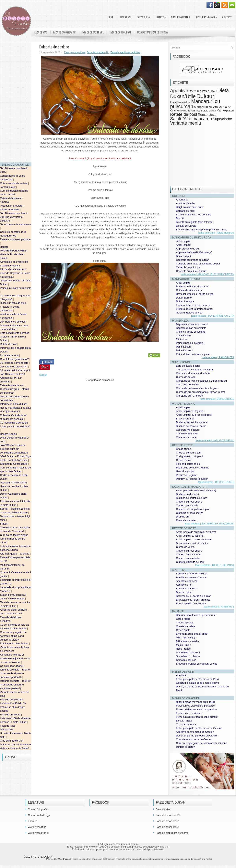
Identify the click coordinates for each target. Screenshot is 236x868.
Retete (162, 17)
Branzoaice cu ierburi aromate (193, 600)
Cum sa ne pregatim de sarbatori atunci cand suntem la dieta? (13, 636)
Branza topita (184, 592)
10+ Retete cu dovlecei (13, 322)
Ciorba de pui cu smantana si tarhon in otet (200, 392)
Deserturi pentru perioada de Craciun (197, 736)
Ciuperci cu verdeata (188, 558)
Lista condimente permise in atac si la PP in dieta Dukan (15, 337)
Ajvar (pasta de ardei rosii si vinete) (196, 490)
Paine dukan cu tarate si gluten (194, 354)
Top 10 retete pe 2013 (13, 374)
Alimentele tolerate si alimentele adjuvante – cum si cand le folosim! (16, 658)
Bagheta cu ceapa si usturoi (192, 324)
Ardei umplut (183, 241)
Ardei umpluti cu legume (190, 411)
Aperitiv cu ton (184, 585)
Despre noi (125, 17)
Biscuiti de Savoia (186, 226)
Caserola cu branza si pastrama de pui (198, 264)
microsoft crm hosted (202, 859)
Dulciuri (43, 375)
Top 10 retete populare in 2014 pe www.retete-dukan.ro (14, 217)
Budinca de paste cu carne (191, 426)
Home (110, 17)
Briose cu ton (183, 449)
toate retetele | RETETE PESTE (216, 482)
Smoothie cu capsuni (188, 652)
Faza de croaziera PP (65, 32)
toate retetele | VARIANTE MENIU (215, 440)
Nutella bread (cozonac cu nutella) (195, 702)
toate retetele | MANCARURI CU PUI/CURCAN (207, 274)
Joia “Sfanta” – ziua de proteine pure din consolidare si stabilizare (14, 449)
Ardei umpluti (183, 245)
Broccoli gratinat (185, 419)
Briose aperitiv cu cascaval (191, 603)
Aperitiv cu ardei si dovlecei (192, 574)
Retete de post (9, 344)
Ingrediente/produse (180, 102)
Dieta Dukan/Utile (180, 17)
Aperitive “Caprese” (187, 588)
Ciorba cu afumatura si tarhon (193, 373)
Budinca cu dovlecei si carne (192, 286)
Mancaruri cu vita (206, 107)
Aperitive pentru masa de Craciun (195, 732)
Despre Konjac (9, 434)
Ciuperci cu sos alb (187, 505)
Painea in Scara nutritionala (16, 288)
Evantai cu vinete (186, 520)
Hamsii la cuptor (185, 471)
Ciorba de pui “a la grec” (190, 396)
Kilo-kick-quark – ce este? (15, 554)
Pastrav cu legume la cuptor (192, 479)
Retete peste (207, 115)
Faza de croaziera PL (93, 32)
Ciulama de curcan (187, 437)
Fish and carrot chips (188, 464)
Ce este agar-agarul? (12, 666)
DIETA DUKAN (144, 17)
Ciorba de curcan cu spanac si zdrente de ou (201, 381)
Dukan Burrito (184, 298)
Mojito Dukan (183, 645)
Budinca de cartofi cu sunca (192, 422)
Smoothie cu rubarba (188, 656)
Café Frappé (183, 619)
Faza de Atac (8, 726)
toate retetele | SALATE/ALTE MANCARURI (209, 523)
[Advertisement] (16, 100)
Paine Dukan (183, 347)
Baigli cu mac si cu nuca (190, 207)
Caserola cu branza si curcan (193, 260)
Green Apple (183, 630)
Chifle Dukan (183, 335)
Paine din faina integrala (190, 343)
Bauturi (194, 91)
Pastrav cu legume (187, 475)
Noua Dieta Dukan (207, 17)
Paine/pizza (225, 110)
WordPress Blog (37, 827)
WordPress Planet (38, 833)
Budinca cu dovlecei (187, 494)
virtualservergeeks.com (176, 859)
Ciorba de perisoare (187, 384)
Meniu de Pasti (188, 111)
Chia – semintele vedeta (14, 183)
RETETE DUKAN (42, 857)
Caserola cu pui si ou (188, 267)
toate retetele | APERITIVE (219, 607)
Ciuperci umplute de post (190, 562)
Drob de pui (183, 517)
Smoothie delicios (186, 660)
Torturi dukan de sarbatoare (16, 224)
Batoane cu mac (185, 211)
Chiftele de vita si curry (189, 290)
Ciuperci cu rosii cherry (189, 502)
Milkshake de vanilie (187, 641)
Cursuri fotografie (38, 809)
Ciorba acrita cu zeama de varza (194, 370)
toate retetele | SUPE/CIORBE (217, 399)
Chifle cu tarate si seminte (191, 332)
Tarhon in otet (8, 187)
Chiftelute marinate (187, 434)
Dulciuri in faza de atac (13, 303)
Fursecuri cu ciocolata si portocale (195, 706)
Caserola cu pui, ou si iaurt (191, 271)
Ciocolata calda (185, 623)
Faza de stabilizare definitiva (153, 32)
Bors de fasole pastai (188, 366)
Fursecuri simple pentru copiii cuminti (197, 717)
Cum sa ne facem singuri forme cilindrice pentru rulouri (14, 539)
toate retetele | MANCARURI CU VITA (213, 316)
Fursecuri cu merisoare (189, 713)
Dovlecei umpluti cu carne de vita (195, 294)
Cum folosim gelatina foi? (15, 359)
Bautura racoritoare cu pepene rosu (196, 615)
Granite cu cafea (185, 626)
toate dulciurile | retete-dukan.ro (216, 233)
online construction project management (145, 859)
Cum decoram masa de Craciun (194, 739)
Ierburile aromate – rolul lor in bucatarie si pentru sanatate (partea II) (15, 673)
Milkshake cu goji (186, 638)
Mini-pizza (182, 339)
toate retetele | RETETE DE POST (215, 565)
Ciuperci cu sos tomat (188, 554)
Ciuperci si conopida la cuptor (193, 509)
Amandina (182, 200)
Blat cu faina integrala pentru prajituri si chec (201, 230)
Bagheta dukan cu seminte (191, 328)
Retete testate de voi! (12, 385)
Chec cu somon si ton (188, 453)
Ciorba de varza (185, 547)
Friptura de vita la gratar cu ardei (195, 309)
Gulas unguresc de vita (189, 313)
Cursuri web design (39, 815)
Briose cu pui (183, 256)
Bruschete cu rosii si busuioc (192, 543)
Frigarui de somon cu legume (193, 468)
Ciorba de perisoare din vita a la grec (197, 388)
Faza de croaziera (11, 715)
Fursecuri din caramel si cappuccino (196, 709)
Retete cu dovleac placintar (15, 239)
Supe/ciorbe (222, 119)
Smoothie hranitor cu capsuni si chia (197, 664)
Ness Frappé (183, 649)
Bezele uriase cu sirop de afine (194, 215)
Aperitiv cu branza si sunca (191, 577)
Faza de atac (41, 32)
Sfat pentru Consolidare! (14, 464)
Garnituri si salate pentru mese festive (197, 683)
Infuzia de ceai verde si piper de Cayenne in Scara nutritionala (15, 273)
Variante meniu (186, 123)
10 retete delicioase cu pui (15, 370)
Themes (33, 821)
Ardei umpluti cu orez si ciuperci (194, 415)
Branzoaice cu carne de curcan (194, 596)
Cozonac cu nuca (186, 724)
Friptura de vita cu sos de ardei (194, 305)
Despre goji (7, 729)
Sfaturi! (4, 524)
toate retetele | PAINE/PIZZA (218, 357)
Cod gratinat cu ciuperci (189, 456)
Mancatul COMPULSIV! (14, 483)
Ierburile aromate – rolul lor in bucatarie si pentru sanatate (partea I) (15, 685)
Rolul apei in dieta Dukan (15, 643)
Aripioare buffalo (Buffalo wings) (194, 252)
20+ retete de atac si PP (14, 367)
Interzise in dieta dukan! (14, 404)
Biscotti (180, 218)
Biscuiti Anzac (184, 721)
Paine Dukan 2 (184, 350)
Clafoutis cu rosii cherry (189, 513)
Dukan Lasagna (185, 301)
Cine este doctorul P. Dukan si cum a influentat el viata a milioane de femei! (16, 744)
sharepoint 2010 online (103, 859)
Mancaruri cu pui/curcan (195, 104)
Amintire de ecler (186, 203)
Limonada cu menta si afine (192, 634)
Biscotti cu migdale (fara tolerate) (195, 222)
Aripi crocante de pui (188, 249)
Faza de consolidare (12, 700)
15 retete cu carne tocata (14, 363)
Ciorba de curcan (186, 377)
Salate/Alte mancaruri (191, 119)
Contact (227, 17)
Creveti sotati (183, 460)
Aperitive (179, 91)
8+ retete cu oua (10, 355)
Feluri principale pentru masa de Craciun (199, 728)
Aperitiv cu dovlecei (187, 581)
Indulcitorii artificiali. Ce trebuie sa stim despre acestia (13, 707)
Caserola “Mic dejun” (188, 430)
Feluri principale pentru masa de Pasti (197, 679)
